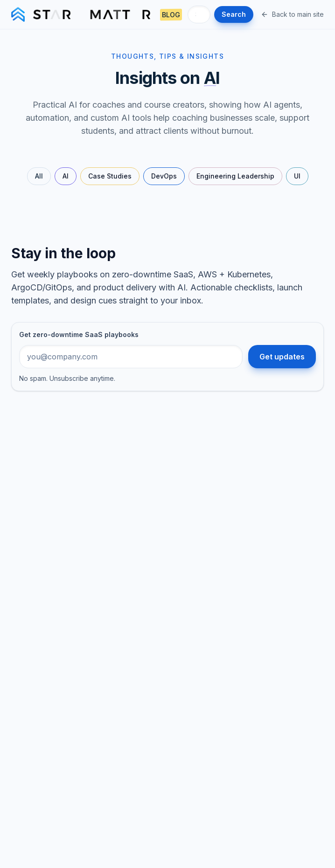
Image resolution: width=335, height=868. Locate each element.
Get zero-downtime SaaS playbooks (79, 334)
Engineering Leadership (235, 176)
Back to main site (292, 14)
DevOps (164, 176)
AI (66, 176)
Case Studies (110, 176)
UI (297, 176)
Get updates (282, 357)
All (39, 176)
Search (234, 14)
